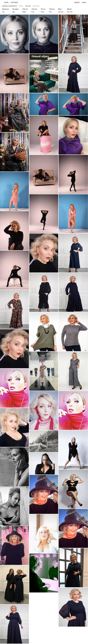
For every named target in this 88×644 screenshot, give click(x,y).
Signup (77, 2)
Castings (14, 2)
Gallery (28, 6)
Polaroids (36, 6)
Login (84, 2)
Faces (6, 2)
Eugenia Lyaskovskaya (9, 6)
